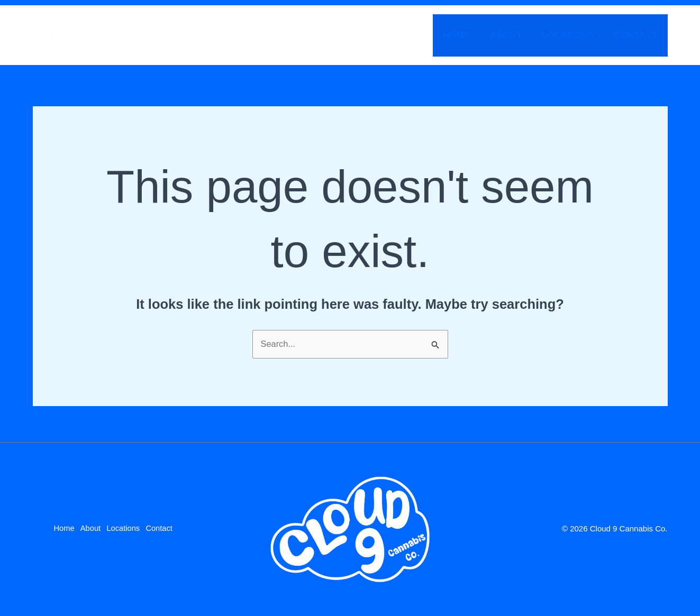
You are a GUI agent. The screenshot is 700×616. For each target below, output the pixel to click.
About (513, 35)
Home (466, 35)
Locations (572, 35)
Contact (637, 35)
